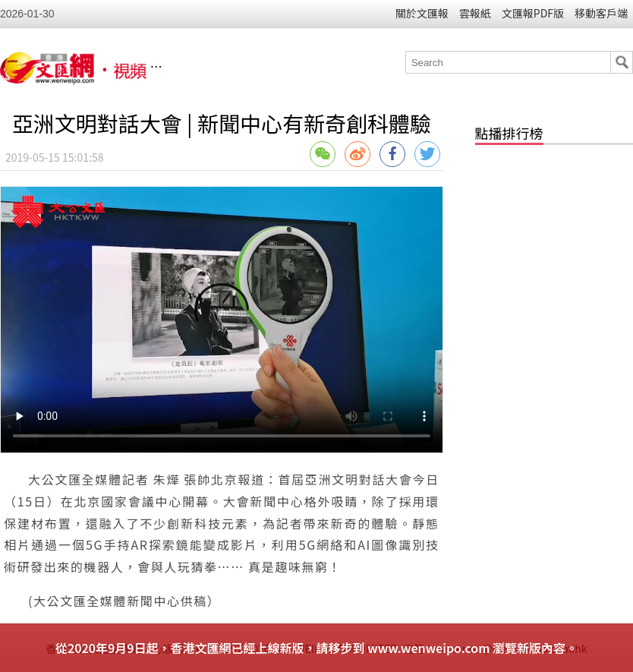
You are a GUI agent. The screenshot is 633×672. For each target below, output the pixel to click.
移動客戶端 (601, 13)
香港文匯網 (246, 67)
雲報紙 (475, 13)
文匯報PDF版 (533, 13)
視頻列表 (304, 67)
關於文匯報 (422, 13)
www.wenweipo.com (428, 648)
